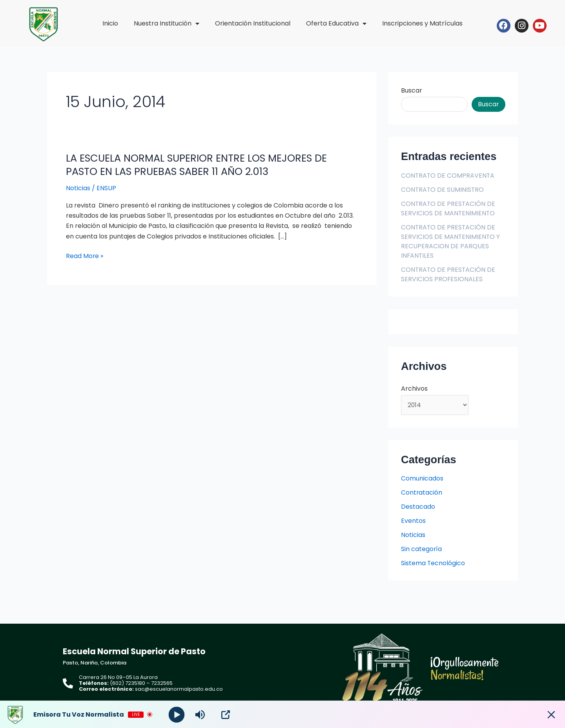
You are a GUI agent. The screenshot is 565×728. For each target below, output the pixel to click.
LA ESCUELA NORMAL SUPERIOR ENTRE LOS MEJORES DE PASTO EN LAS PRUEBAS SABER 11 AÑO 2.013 (200, 165)
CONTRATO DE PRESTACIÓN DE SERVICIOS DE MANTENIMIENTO (449, 208)
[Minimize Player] (551, 715)
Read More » (85, 256)
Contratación (422, 493)
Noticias (78, 188)
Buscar (412, 90)
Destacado (418, 507)
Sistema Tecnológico (433, 563)
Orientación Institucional (253, 23)
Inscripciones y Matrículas (422, 23)
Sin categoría (422, 549)
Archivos (414, 389)
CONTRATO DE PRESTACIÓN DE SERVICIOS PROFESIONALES (449, 274)
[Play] (177, 714)
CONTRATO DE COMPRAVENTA (448, 176)
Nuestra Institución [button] (167, 24)
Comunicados (422, 479)
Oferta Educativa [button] (336, 24)
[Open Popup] (226, 715)
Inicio (110, 23)
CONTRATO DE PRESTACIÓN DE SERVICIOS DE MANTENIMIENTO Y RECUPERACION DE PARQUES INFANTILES (451, 241)
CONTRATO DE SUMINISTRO (443, 190)
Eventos (413, 521)
